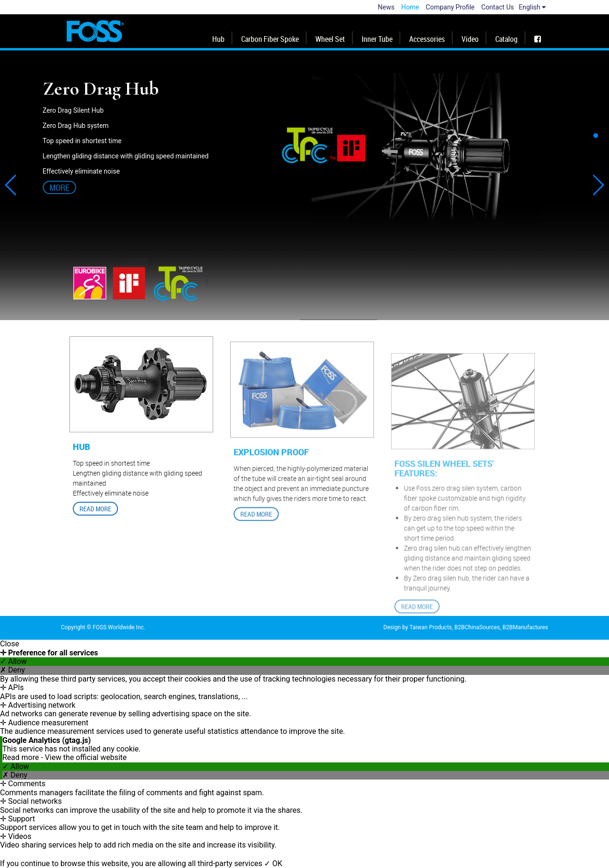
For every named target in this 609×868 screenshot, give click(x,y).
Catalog (506, 39)
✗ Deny (12, 670)
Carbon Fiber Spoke (270, 39)
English (532, 7)
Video (470, 39)
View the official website (86, 757)
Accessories (427, 39)
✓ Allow (13, 662)
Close (10, 644)
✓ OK (273, 863)
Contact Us (498, 7)
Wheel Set (330, 39)
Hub (218, 39)
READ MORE (95, 512)
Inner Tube (377, 39)
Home (410, 7)
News (386, 7)
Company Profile (450, 7)
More (59, 187)
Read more (22, 757)
